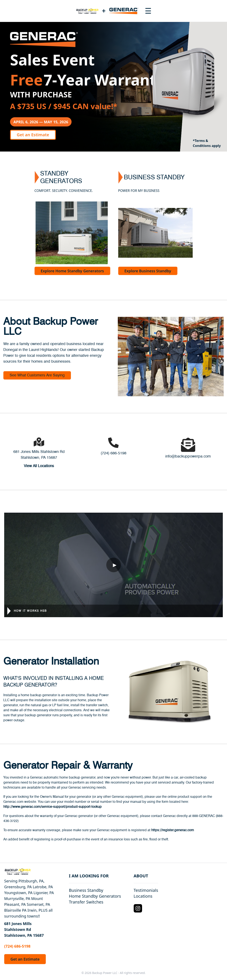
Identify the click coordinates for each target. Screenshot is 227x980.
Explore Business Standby (148, 271)
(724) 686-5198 (113, 453)
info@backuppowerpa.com (188, 456)
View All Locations (39, 466)
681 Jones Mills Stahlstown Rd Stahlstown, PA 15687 (24, 929)
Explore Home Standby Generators (72, 271)
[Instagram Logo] (138, 908)
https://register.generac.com (173, 830)
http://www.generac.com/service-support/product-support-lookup (53, 807)
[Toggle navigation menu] (148, 11)
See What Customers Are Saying (37, 375)
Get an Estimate (33, 135)
